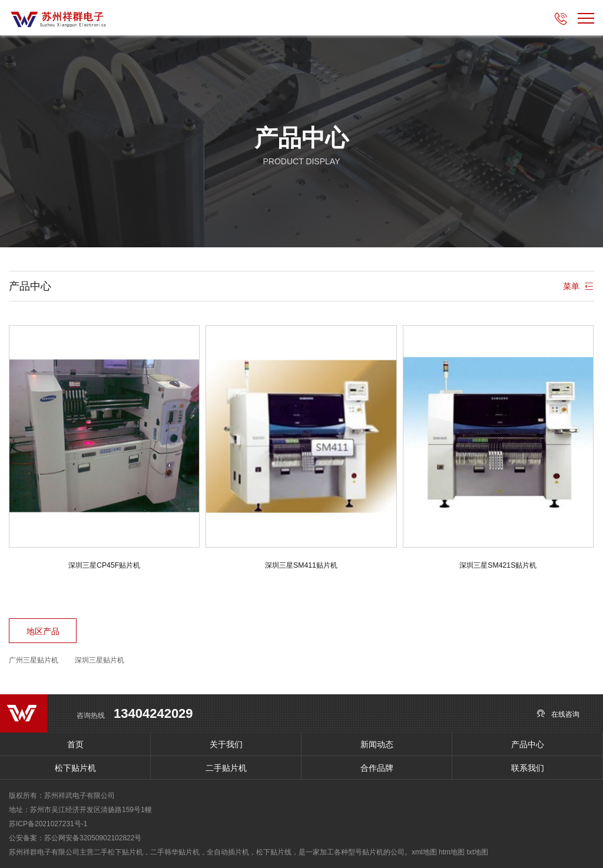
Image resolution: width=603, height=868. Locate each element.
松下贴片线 (274, 852)
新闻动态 (377, 744)
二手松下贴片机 (118, 852)
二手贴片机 (226, 768)
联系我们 (528, 768)
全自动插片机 (228, 852)
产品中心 (528, 744)
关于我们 (226, 744)
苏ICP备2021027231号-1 (48, 824)
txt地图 (477, 852)
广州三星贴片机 (34, 660)
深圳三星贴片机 (100, 660)
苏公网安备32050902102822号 (93, 838)
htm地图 (452, 852)
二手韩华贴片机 (175, 852)
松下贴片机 (75, 768)
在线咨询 (558, 713)
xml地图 (424, 852)
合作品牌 (377, 768)
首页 (75, 744)
